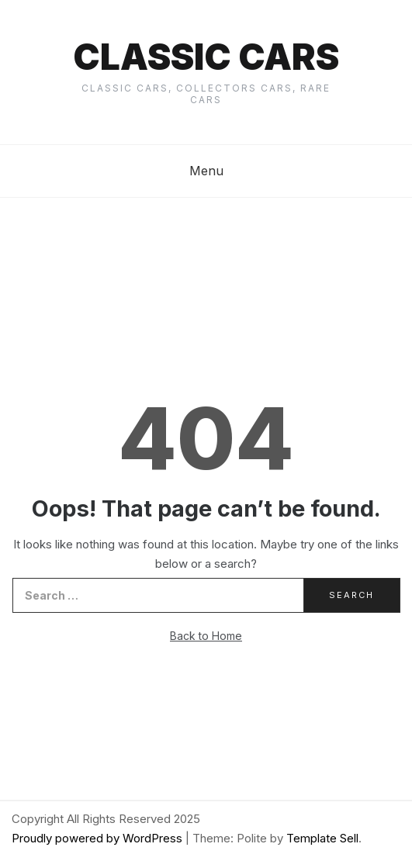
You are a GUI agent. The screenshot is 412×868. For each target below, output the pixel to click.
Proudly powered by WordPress (99, 838)
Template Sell (322, 838)
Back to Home (206, 636)
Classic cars (206, 57)
